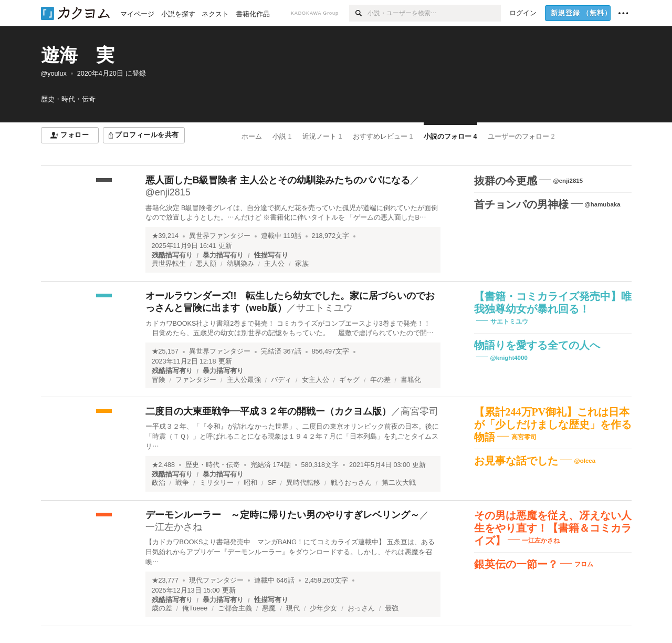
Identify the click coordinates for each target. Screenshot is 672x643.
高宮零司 (419, 411)
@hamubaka (603, 204)
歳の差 (162, 608)
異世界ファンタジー (220, 236)
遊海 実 (78, 55)
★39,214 (165, 236)
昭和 (250, 483)
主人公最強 (244, 380)
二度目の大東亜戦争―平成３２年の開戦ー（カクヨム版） (268, 411)
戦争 (182, 483)
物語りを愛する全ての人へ (537, 345)
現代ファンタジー (216, 580)
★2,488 (164, 465)
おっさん (361, 608)
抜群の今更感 (506, 181)
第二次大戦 (399, 483)
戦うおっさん (351, 483)
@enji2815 (168, 192)
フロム (584, 564)
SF (272, 483)
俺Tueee (195, 608)
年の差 (380, 380)
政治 (159, 483)
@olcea (585, 461)
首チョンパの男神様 (521, 204)
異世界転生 (169, 264)
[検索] (358, 13)
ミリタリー (217, 483)
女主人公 (316, 380)
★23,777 (165, 580)
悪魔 (269, 608)
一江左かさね (174, 527)
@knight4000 (509, 358)
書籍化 (411, 380)
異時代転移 (303, 483)
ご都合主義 (235, 608)
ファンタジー (196, 380)
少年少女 (323, 608)
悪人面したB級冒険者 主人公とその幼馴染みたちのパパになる (278, 180)
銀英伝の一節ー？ (516, 564)
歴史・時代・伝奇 (213, 465)
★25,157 (165, 351)
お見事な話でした (516, 461)
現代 (293, 608)
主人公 (274, 264)
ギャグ (349, 380)
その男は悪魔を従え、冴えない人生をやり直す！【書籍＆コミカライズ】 (553, 528)
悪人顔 (206, 264)
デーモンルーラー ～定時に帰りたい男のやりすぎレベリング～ (282, 515)
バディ (281, 380)
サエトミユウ (324, 308)
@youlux (54, 74)
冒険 (159, 380)
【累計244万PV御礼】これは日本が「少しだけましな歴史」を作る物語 (553, 424)
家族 (302, 264)
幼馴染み (240, 264)
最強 (392, 608)
